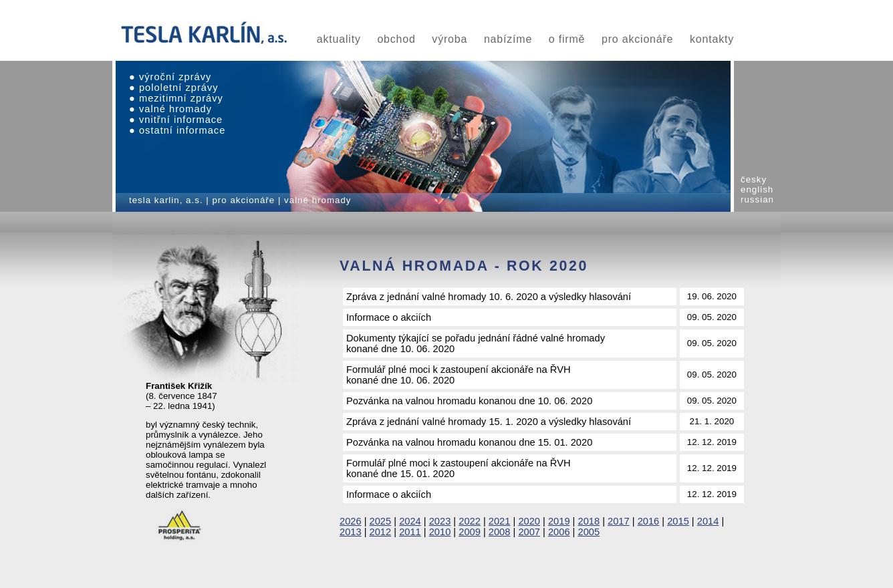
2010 (440, 532)
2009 (470, 532)
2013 (351, 532)
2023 (440, 521)
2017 (619, 521)
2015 (678, 521)
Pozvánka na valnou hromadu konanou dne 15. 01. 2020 (469, 442)
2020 (529, 521)
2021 (500, 521)
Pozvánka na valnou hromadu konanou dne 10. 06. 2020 (469, 401)
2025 (381, 521)
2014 (708, 521)
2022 (470, 521)
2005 (589, 532)
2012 (381, 532)
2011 (410, 532)
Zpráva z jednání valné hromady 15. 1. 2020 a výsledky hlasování (489, 422)
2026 (351, 521)
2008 (500, 532)
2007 (529, 532)
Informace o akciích (389, 317)
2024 (410, 521)
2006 (559, 532)
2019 (559, 521)
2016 (649, 521)
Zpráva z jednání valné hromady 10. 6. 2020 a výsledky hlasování (489, 297)
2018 (589, 521)
